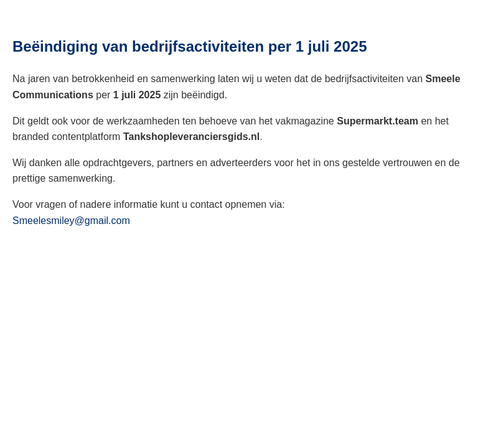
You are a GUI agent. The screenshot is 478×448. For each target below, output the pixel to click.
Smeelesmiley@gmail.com (71, 221)
